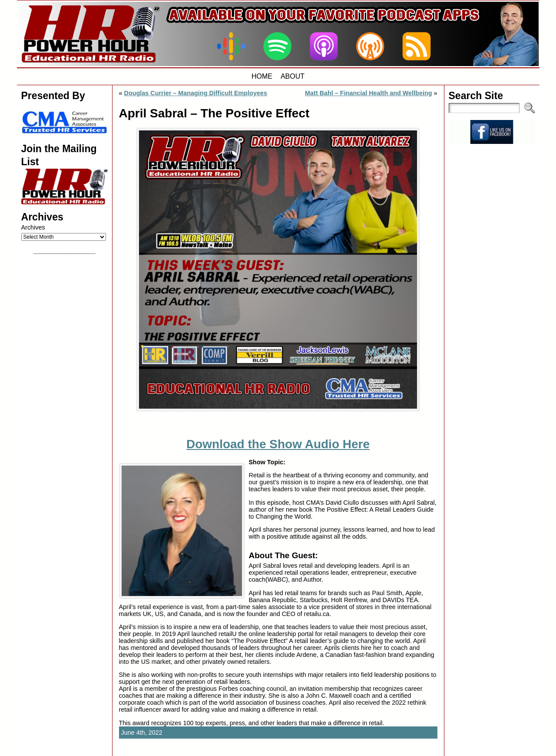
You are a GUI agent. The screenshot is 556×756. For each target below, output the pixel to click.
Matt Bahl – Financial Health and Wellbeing (368, 93)
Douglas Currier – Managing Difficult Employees (196, 93)
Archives (33, 227)
